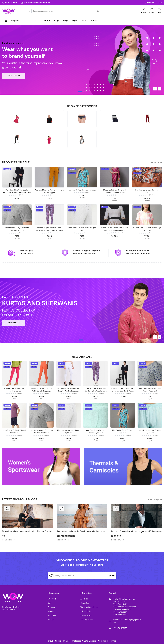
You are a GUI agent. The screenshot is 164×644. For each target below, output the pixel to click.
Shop (56, 20)
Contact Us (95, 20)
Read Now (8, 540)
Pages (75, 20)
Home (47, 20)
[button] (155, 89)
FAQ (84, 20)
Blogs (65, 20)
